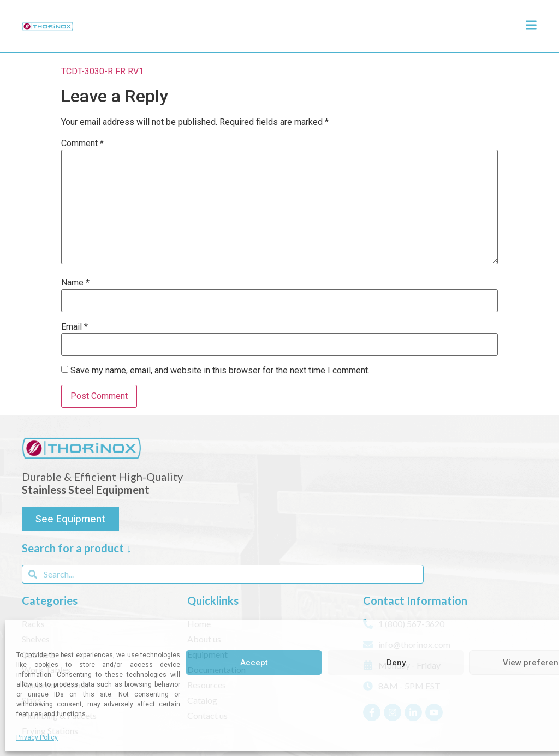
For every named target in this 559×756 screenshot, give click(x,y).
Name (75, 283)
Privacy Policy (37, 737)
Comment (82, 144)
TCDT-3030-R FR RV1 (102, 71)
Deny (396, 663)
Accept (254, 663)
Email (75, 327)
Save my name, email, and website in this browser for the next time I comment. (220, 371)
